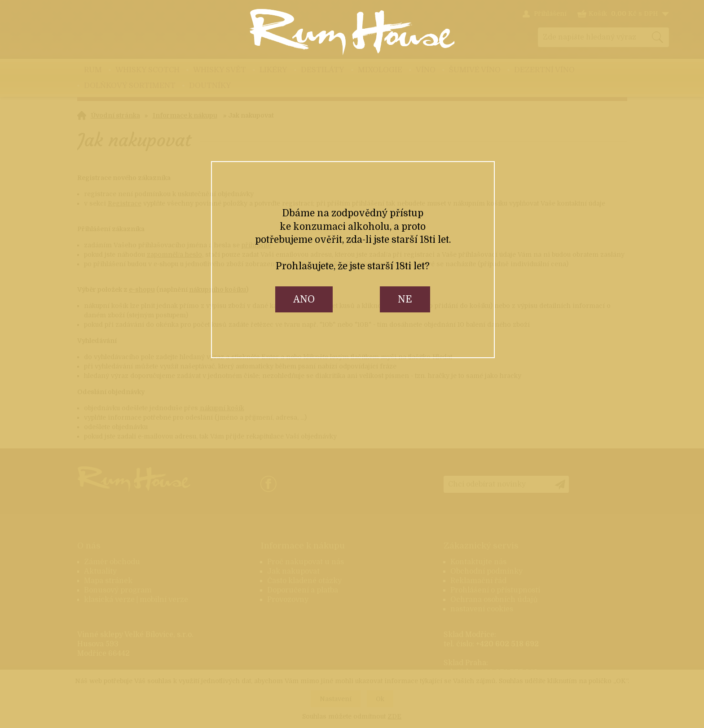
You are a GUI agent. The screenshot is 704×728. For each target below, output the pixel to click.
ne (405, 299)
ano (304, 299)
